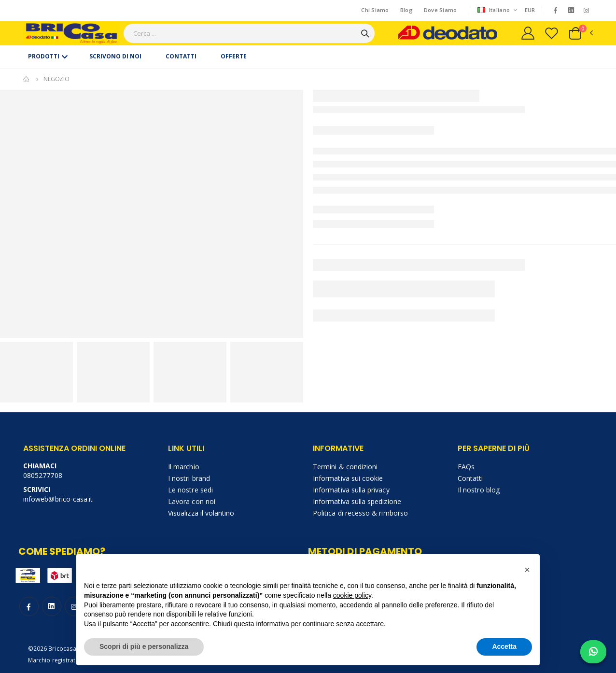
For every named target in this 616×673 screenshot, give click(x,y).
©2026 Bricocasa (52, 648)
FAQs (466, 467)
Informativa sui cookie (348, 478)
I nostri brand (189, 478)
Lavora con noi (192, 501)
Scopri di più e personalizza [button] (144, 646)
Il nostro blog (479, 490)
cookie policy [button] (352, 595)
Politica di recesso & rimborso (360, 513)
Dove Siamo (441, 10)
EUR (530, 10)
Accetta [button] (504, 646)
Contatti (470, 478)
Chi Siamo (375, 10)
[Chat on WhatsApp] (593, 652)
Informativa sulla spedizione (357, 501)
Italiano (495, 10)
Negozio (56, 79)
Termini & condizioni (345, 467)
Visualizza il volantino (201, 513)
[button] (580, 33)
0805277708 (43, 475)
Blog (406, 10)
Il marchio (184, 467)
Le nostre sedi (190, 490)
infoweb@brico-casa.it (58, 499)
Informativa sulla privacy (351, 490)
